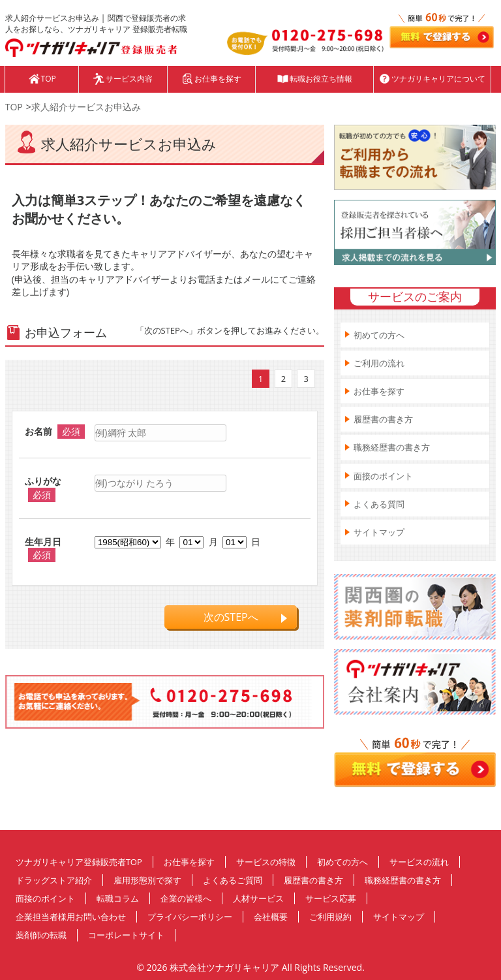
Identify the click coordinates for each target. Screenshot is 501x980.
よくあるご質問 (233, 880)
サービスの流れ (419, 862)
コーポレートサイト (126, 935)
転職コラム (118, 898)
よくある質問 (379, 504)
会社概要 (271, 917)
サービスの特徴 (266, 862)
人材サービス (258, 898)
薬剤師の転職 (41, 935)
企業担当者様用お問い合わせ (71, 917)
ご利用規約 (330, 917)
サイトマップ (379, 532)
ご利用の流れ (379, 363)
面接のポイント (383, 476)
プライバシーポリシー (190, 917)
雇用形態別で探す (147, 880)
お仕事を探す (379, 391)
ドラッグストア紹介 (54, 880)
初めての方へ (379, 335)
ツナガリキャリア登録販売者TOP (79, 862)
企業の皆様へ (186, 898)
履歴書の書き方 (383, 419)
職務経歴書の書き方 (392, 447)
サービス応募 (331, 898)
